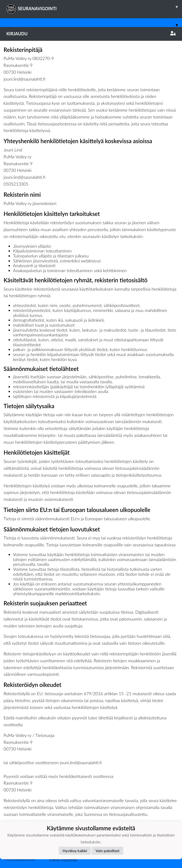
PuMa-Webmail (63, 860)
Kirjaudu (91, 34)
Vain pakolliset (107, 851)
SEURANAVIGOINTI (94, 7)
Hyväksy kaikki (75, 851)
